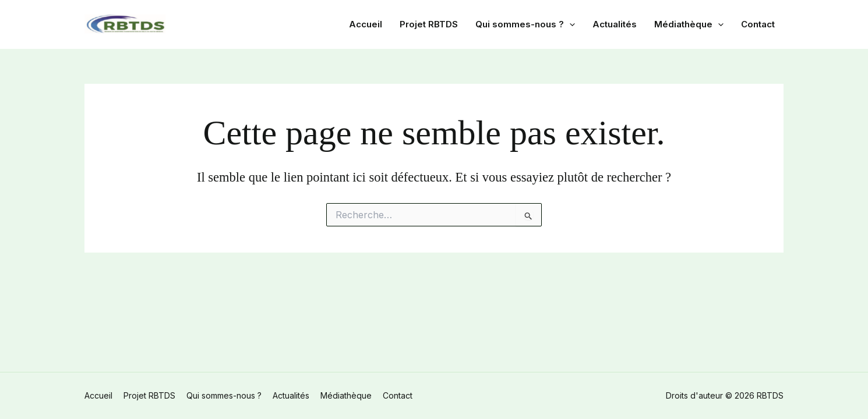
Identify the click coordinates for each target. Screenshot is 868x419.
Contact (758, 24)
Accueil (366, 24)
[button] (569, 24)
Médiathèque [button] (689, 24)
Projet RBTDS (429, 24)
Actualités (615, 24)
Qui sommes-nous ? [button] (525, 24)
